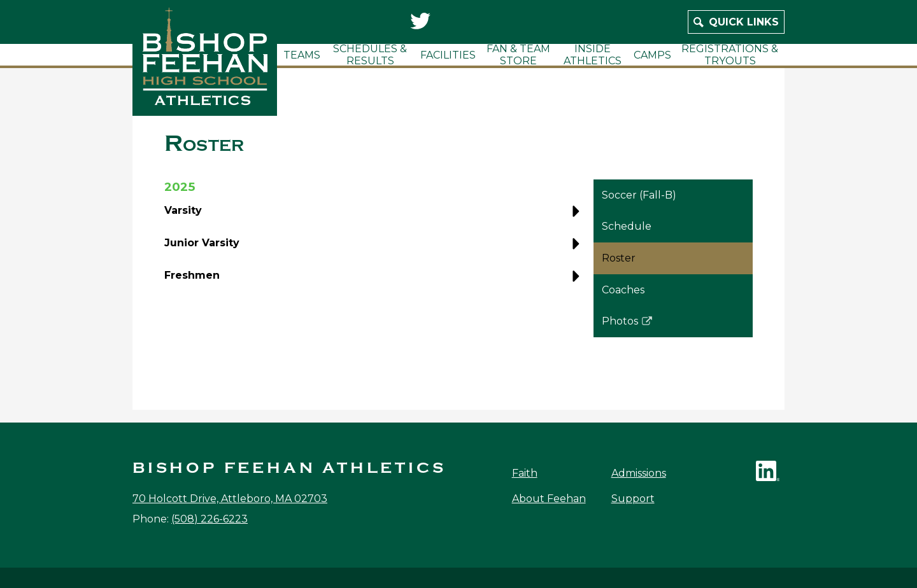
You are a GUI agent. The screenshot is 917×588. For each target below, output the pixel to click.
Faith (525, 473)
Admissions (639, 473)
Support (633, 499)
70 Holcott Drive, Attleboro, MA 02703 (230, 499)
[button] (375, 215)
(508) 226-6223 (210, 519)
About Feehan (549, 499)
